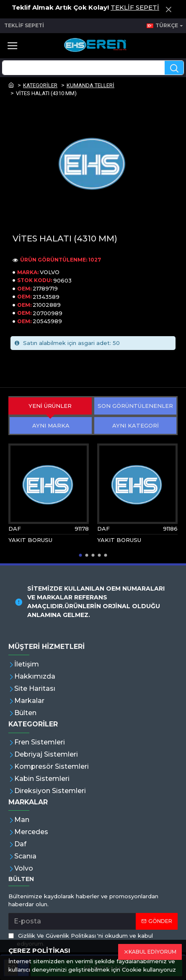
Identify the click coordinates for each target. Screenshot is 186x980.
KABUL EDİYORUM (152, 952)
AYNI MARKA (51, 425)
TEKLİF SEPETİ (135, 7)
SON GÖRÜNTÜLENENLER (135, 406)
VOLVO (50, 272)
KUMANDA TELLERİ (90, 85)
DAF (15, 529)
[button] (81, 555)
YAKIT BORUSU (30, 540)
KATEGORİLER (40, 85)
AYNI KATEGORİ (136, 425)
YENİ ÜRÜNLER (50, 406)
